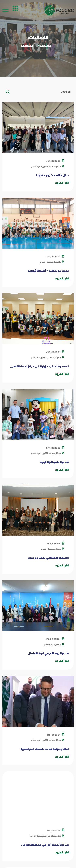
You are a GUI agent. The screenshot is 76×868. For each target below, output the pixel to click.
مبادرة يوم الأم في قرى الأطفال (48, 653)
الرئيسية (45, 46)
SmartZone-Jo (38, 859)
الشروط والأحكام (57, 795)
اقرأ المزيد (62, 183)
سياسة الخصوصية (55, 785)
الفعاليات (61, 775)
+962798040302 (51, 831)
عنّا (65, 756)
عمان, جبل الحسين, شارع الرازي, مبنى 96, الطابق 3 (32, 820)
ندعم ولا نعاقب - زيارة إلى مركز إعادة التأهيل (39, 366)
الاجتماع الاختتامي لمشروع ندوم (48, 558)
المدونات (61, 766)
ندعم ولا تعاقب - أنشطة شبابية (48, 271)
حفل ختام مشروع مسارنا (52, 175)
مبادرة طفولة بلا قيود (54, 462)
